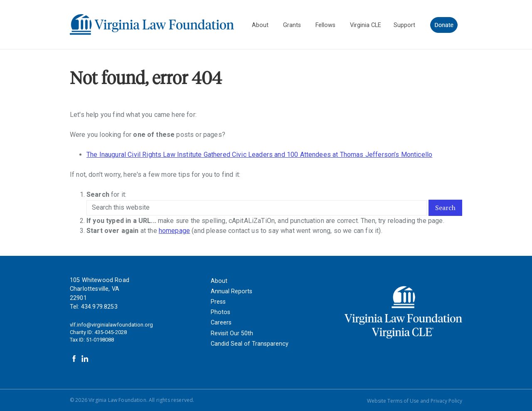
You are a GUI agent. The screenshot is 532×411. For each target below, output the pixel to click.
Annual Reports (232, 291)
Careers (221, 323)
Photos (220, 312)
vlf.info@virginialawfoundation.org (111, 325)
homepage (174, 231)
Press (218, 302)
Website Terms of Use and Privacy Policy (415, 401)
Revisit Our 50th (232, 333)
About (219, 281)
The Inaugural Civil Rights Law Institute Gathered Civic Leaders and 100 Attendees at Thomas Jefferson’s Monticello (259, 155)
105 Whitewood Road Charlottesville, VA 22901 (100, 289)
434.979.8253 (99, 307)
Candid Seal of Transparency (250, 344)
